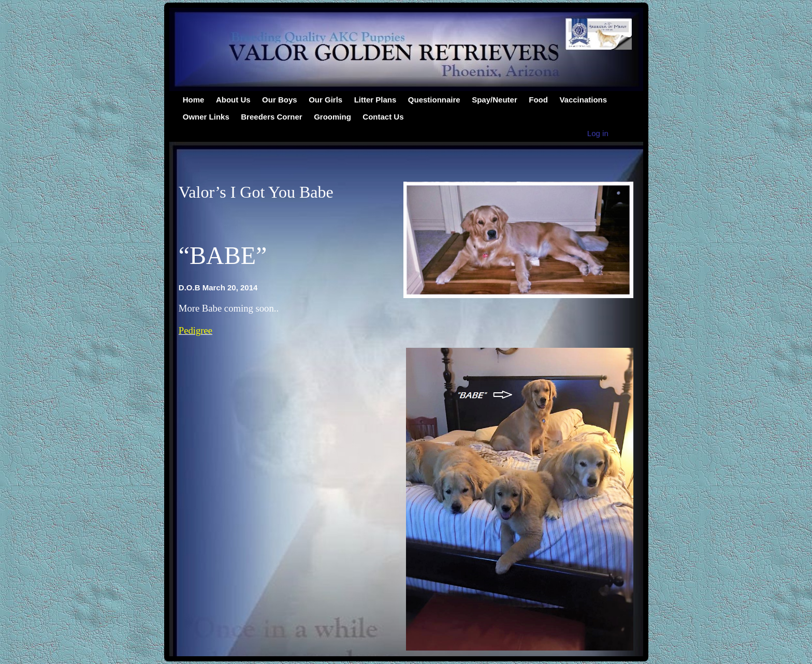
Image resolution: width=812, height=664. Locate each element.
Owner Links (206, 117)
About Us (233, 100)
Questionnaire (434, 100)
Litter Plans (375, 100)
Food (538, 100)
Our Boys (280, 100)
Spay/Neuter (495, 100)
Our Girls (325, 100)
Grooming (332, 117)
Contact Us (383, 117)
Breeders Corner (271, 117)
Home (194, 100)
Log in (598, 133)
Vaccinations (583, 100)
